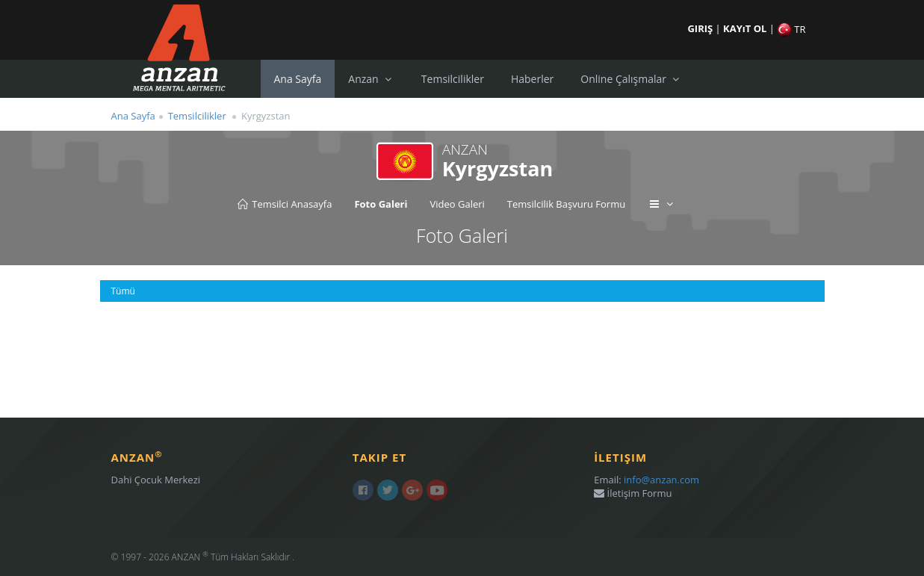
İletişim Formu (633, 493)
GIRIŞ (701, 28)
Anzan (371, 79)
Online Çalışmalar (631, 79)
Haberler (532, 79)
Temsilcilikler (453, 79)
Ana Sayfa (298, 79)
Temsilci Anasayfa (284, 204)
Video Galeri (457, 204)
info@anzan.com (661, 480)
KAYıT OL (746, 28)
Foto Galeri (381, 204)
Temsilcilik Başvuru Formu (566, 204)
